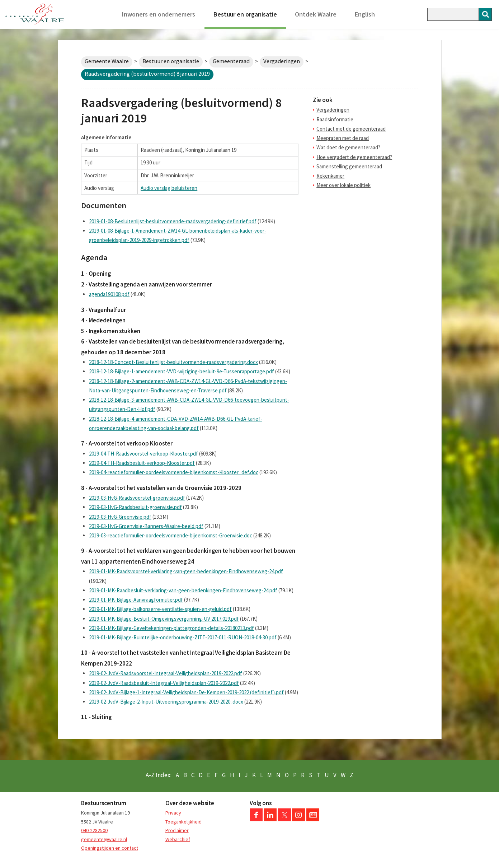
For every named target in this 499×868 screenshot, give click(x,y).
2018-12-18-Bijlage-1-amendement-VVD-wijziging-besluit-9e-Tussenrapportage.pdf (182, 371)
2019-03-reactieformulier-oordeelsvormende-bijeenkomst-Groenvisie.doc (171, 535)
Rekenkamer (330, 176)
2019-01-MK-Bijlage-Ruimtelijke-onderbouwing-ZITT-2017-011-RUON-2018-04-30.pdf (183, 637)
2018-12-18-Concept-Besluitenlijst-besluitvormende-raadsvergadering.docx (173, 362)
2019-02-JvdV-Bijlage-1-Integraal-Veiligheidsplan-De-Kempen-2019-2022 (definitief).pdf (186, 692)
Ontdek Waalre (316, 14)
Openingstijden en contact (110, 848)
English (365, 14)
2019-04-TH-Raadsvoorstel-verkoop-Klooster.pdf (143, 454)
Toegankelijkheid (183, 822)
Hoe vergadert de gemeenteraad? (354, 157)
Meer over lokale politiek (343, 185)
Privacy (173, 813)
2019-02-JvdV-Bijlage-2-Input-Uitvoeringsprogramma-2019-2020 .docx (166, 702)
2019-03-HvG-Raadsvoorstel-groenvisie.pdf (137, 498)
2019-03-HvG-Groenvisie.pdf (120, 517)
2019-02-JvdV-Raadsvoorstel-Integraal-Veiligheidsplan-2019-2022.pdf (166, 673)
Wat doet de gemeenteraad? (348, 147)
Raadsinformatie (335, 119)
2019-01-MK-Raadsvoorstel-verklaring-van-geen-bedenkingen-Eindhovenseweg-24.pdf (186, 571)
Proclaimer (177, 830)
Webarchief (178, 839)
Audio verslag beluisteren (169, 188)
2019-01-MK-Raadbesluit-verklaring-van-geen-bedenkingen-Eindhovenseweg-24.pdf (183, 590)
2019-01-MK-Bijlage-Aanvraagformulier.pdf (136, 600)
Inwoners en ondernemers (159, 14)
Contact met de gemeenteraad (351, 129)
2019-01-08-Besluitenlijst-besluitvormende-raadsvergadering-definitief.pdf (173, 221)
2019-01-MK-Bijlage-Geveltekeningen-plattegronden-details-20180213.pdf (171, 628)
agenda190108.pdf (109, 294)
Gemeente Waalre (107, 61)
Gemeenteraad (231, 61)
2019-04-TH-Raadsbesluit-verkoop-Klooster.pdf (142, 463)
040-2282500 (94, 830)
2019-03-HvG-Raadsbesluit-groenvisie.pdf (135, 507)
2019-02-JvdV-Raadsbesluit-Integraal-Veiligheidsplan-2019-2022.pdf (164, 683)
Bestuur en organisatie (245, 14)
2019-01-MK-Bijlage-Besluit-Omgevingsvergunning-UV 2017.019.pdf (164, 619)
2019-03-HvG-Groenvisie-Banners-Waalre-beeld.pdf (146, 526)
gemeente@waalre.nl (104, 839)
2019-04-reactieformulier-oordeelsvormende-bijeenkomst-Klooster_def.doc (174, 472)
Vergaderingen (282, 61)
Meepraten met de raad (343, 138)
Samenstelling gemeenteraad (349, 166)
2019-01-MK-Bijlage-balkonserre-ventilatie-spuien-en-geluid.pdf (160, 609)
